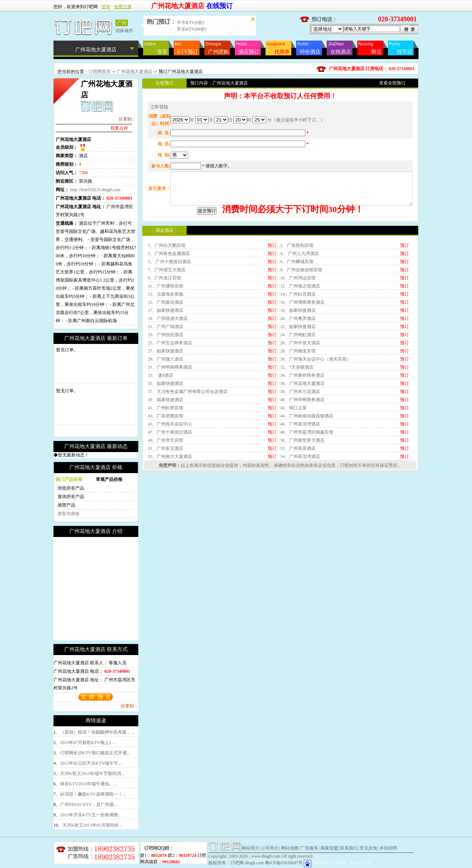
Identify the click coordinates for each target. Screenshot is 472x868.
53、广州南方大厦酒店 (170, 519)
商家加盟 (329, 848)
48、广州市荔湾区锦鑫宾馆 (307, 494)
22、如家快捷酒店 (298, 389)
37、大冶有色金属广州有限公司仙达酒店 (188, 454)
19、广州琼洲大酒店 (168, 380)
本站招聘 (388, 848)
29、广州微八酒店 (166, 421)
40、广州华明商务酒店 (302, 462)
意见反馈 (368, 848)
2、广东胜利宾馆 (297, 307)
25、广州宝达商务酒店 (170, 405)
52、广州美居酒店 (298, 510)
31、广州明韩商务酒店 (170, 429)
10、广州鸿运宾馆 (298, 340)
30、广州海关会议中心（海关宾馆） (316, 421)
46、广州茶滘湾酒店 (300, 486)
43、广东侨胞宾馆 (166, 478)
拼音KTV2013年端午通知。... (88, 784)
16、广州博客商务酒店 (302, 364)
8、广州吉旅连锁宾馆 (301, 332)
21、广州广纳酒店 (166, 389)
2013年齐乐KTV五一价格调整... (91, 815)
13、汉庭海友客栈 (166, 356)
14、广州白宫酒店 (298, 356)
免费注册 (123, 7)
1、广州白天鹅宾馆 (167, 307)
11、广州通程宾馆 (166, 348)
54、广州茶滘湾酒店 (300, 519)
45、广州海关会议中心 (170, 486)
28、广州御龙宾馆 (298, 413)
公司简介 (270, 848)
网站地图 (290, 848)
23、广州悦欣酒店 (166, 397)
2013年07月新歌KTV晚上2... (87, 743)
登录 (106, 7)
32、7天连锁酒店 (297, 429)
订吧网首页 (100, 72)
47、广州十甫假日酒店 (170, 494)
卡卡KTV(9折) (190, 23)
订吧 (344, 527)
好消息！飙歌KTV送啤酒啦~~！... (93, 794)
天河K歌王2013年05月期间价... (92, 825)
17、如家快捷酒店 (166, 372)
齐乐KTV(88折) (192, 29)
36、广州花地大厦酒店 (302, 445)
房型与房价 (69, 514)
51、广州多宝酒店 (166, 510)
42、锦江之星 (294, 470)
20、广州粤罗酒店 (298, 380)
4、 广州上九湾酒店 (300, 316)
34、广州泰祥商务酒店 (302, 437)
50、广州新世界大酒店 (302, 502)
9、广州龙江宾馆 (164, 340)
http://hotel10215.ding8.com (95, 190)
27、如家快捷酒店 (166, 413)
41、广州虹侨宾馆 (166, 470)
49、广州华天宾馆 (166, 502)
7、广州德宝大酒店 (167, 332)
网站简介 (250, 848)
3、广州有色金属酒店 (169, 316)
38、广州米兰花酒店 (300, 454)
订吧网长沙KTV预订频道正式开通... (95, 753)
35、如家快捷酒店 (166, 445)
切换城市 (124, 31)
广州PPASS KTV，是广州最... (89, 805)
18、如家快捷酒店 (298, 372)
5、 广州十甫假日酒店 (169, 324)
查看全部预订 (392, 83)
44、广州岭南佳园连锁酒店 (307, 478)
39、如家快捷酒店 (166, 462)
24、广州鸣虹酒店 (298, 397)
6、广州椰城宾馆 (297, 324)
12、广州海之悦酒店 (300, 348)
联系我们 (349, 848)
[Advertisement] (115, 589)
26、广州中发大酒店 (300, 405)
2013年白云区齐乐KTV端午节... (91, 763)
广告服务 (309, 848)
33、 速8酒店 (161, 437)
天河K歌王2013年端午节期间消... (92, 774)
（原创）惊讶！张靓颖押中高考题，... (97, 732)
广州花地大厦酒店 (135, 72)
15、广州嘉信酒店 (166, 364)
